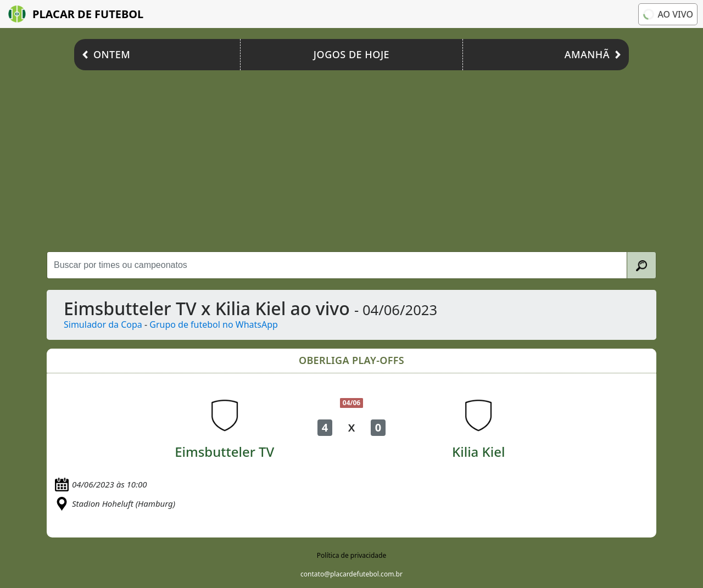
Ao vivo (667, 14)
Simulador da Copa (103, 324)
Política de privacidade (351, 555)
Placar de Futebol (76, 14)
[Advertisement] (351, 158)
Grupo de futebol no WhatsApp (214, 324)
